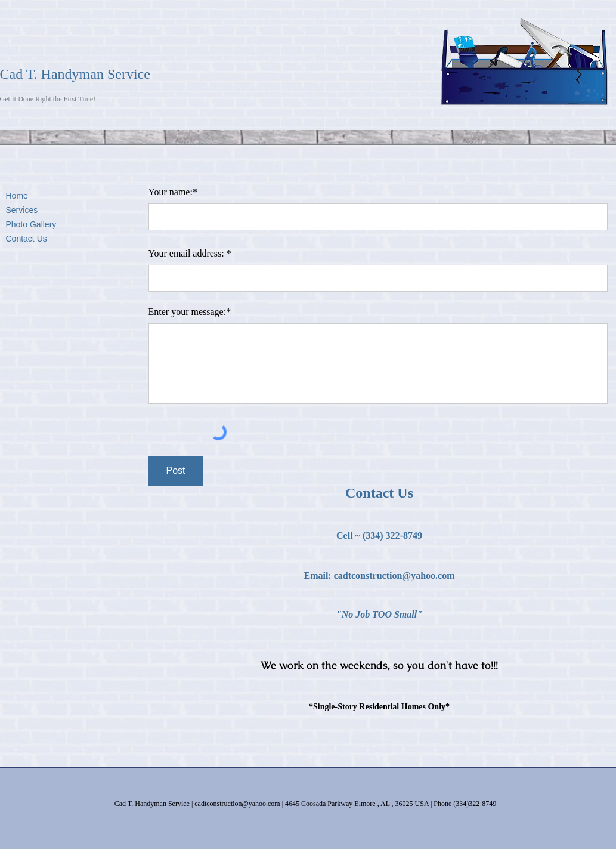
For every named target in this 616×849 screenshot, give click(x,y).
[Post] (176, 471)
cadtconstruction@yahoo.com (394, 575)
